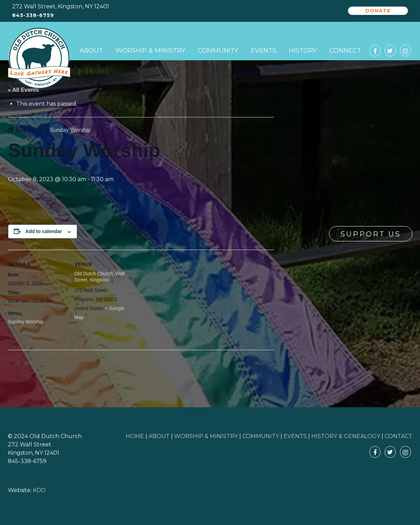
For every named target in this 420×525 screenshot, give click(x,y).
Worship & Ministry (150, 51)
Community (218, 51)
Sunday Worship (26, 322)
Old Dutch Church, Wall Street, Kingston (100, 277)
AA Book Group (43, 363)
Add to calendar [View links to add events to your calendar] (44, 231)
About (91, 51)
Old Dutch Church (39, 59)
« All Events (24, 90)
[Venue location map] (177, 298)
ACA (261, 363)
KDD (39, 490)
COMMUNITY (261, 436)
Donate (378, 11)
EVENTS (295, 436)
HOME (135, 436)
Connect (345, 51)
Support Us (371, 234)
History (303, 51)
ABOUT (159, 436)
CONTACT (399, 436)
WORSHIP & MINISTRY (206, 436)
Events (263, 51)
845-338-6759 (33, 15)
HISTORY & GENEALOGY (346, 436)
